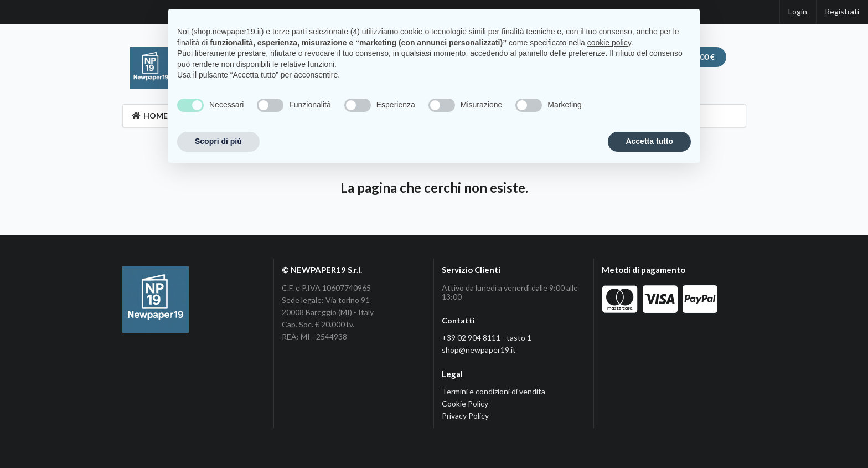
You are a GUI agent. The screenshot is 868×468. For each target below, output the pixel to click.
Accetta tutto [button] (649, 141)
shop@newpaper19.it (479, 350)
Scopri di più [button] (218, 141)
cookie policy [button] (609, 43)
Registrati (842, 11)
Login (798, 11)
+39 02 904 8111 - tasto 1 (487, 338)
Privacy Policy (465, 416)
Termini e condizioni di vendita (494, 391)
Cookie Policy (465, 403)
